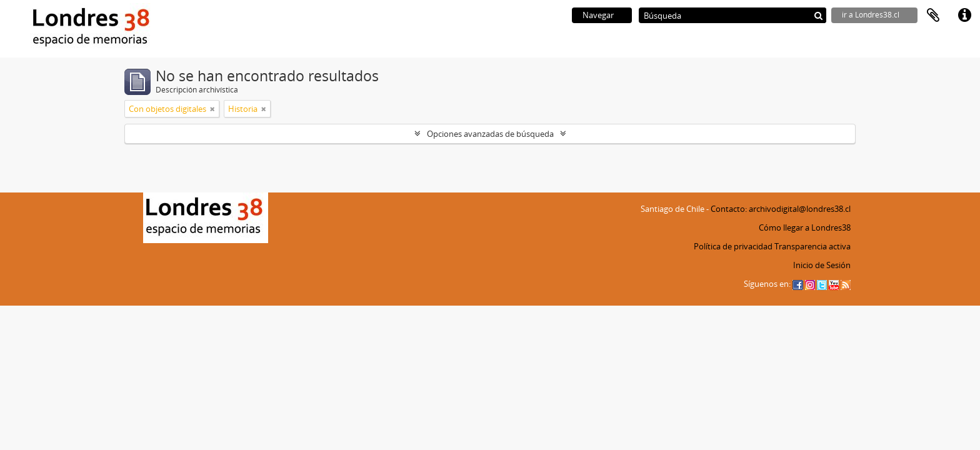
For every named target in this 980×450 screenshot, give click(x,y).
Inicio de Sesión (822, 265)
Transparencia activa (812, 246)
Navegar (598, 15)
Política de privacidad (733, 246)
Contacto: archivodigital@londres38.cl (781, 209)
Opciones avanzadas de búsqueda (490, 134)
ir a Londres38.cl (871, 15)
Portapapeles (933, 16)
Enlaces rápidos (964, 16)
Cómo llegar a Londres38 (805, 227)
